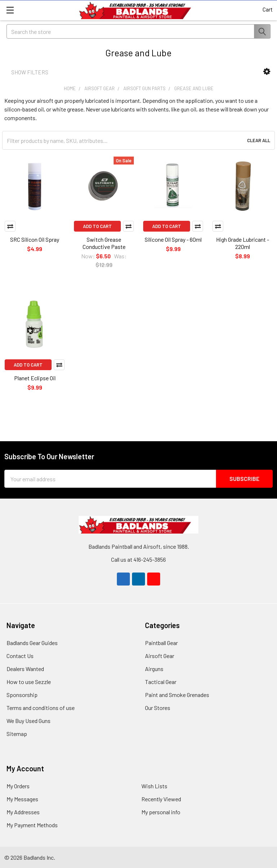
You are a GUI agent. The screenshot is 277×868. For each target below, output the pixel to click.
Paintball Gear (161, 643)
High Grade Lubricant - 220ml (243, 243)
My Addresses (23, 812)
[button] (267, 72)
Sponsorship (22, 695)
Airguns (154, 669)
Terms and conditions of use (41, 708)
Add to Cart (97, 226)
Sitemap (17, 734)
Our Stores (158, 708)
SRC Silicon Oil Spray (35, 239)
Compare (10, 226)
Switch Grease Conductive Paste (104, 243)
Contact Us (20, 656)
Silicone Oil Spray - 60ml (173, 239)
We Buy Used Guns (28, 721)
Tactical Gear (161, 682)
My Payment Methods (32, 825)
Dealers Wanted (25, 669)
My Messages (22, 799)
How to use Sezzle (29, 682)
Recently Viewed (161, 799)
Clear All (259, 140)
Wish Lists (154, 786)
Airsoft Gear (160, 656)
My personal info (161, 812)
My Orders (18, 786)
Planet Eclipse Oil (35, 378)
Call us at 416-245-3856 (138, 559)
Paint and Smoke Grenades (177, 695)
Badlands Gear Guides (32, 643)
